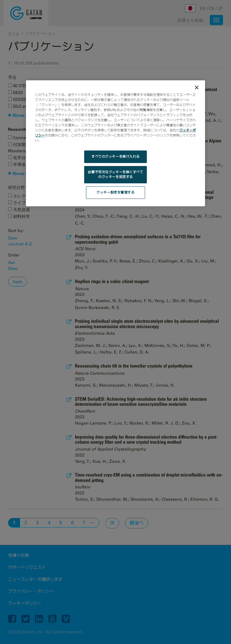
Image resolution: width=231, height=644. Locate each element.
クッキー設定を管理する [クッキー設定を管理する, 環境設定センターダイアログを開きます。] (115, 192)
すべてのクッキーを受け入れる (115, 156)
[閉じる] (197, 87)
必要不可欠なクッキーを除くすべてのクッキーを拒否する (115, 174)
